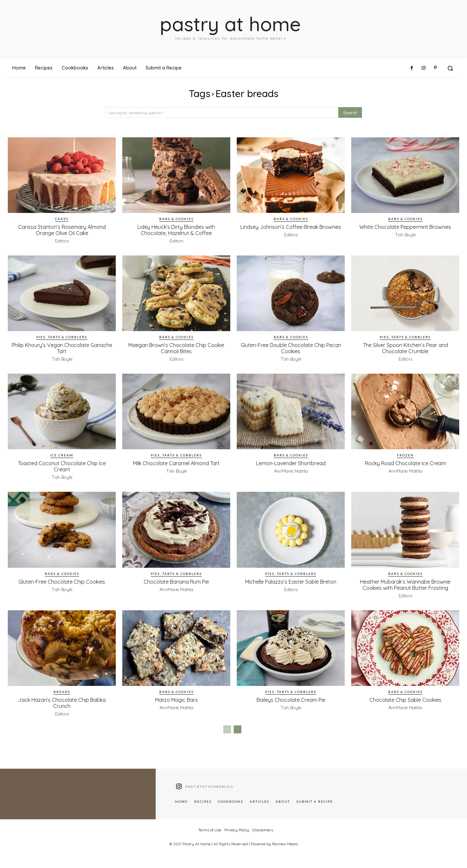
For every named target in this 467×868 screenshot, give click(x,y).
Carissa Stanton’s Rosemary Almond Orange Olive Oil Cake (62, 230)
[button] (450, 68)
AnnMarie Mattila (291, 471)
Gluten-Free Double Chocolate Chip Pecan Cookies (291, 348)
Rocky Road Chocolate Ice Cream (405, 463)
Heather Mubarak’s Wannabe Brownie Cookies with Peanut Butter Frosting (405, 588)
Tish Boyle (405, 241)
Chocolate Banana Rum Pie (176, 581)
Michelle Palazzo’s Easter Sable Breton (291, 584)
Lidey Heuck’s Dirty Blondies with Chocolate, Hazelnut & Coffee (176, 230)
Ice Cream (62, 455)
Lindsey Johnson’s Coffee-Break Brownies (291, 230)
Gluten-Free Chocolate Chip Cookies (62, 581)
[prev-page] (227, 736)
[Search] (350, 112)
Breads (62, 698)
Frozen (405, 455)
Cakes (62, 219)
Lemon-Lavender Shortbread (291, 463)
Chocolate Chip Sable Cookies (405, 706)
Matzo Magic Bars (176, 706)
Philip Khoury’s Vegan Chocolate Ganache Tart (62, 348)
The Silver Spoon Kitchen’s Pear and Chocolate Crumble (405, 348)
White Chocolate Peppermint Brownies (405, 230)
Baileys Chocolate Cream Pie (291, 706)
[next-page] (238, 736)
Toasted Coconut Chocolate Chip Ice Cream (62, 466)
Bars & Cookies (176, 219)
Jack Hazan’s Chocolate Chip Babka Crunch (62, 709)
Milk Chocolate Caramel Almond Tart (176, 466)
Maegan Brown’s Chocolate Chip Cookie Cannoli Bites (176, 348)
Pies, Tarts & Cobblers (62, 337)
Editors (62, 241)
